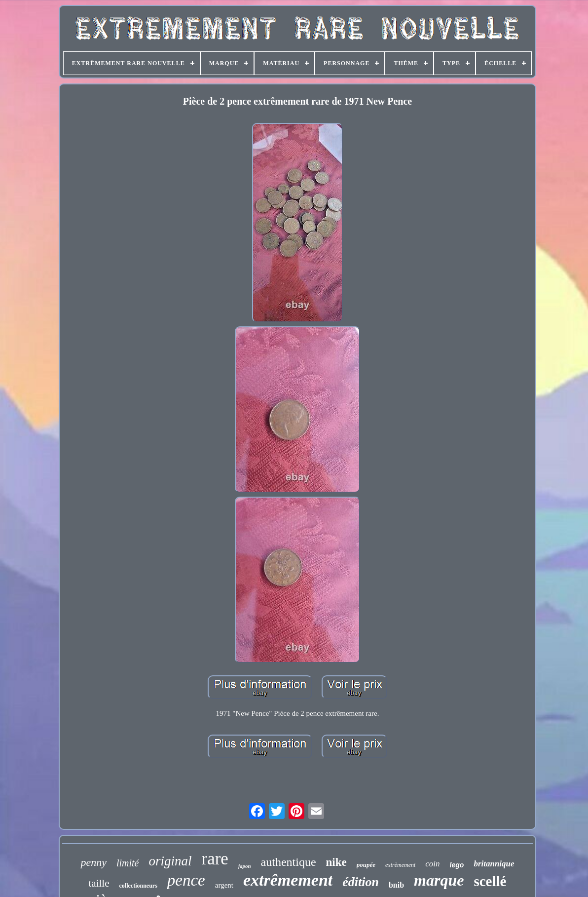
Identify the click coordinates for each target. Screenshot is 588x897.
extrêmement (288, 880)
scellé (490, 881)
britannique (494, 864)
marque (439, 880)
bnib (396, 885)
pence (186, 880)
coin (432, 864)
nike (336, 862)
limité (128, 863)
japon (245, 866)
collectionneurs (138, 886)
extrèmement (400, 865)
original (170, 861)
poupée (366, 865)
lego (457, 865)
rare (215, 859)
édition (361, 882)
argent (224, 885)
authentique (289, 862)
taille (99, 883)
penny (93, 862)
